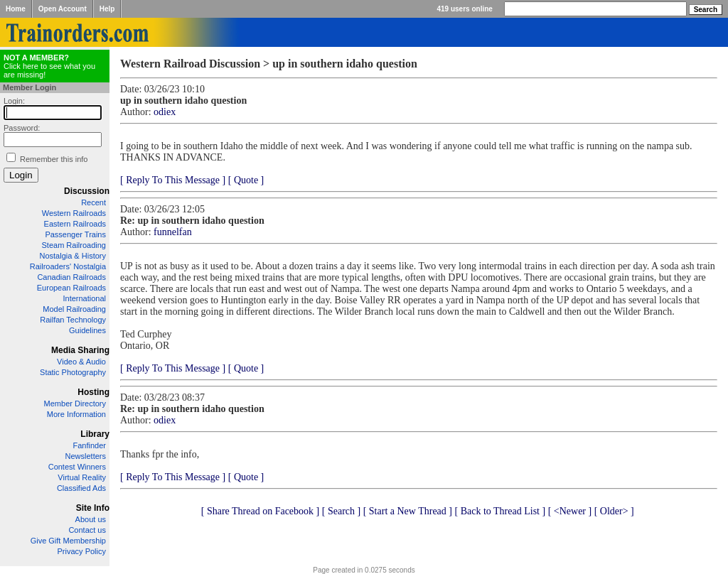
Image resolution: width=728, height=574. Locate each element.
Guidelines (87, 330)
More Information (76, 414)
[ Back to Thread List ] (500, 511)
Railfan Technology (73, 320)
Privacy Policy (82, 551)
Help (107, 9)
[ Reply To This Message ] (173, 180)
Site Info (93, 508)
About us (91, 519)
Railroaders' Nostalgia (68, 266)
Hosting (93, 392)
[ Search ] (341, 511)
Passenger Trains (75, 234)
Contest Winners (77, 467)
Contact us (87, 530)
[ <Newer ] (570, 511)
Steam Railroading (74, 245)
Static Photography (73, 372)
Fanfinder (90, 445)
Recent (93, 202)
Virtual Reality (82, 477)
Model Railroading (74, 309)
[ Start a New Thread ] (408, 511)
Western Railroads (74, 213)
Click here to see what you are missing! (49, 66)
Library (95, 434)
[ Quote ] (246, 180)
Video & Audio (81, 362)
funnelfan (173, 232)
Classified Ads (81, 488)
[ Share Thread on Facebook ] (261, 511)
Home (16, 9)
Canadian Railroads (71, 277)
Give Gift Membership (68, 541)
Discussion (87, 191)
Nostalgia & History (73, 256)
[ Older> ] (614, 511)
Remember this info (54, 159)
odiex (165, 112)
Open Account (63, 9)
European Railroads (71, 288)
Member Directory (75, 404)
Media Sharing (80, 350)
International (84, 298)
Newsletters (86, 456)
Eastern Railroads (75, 224)
